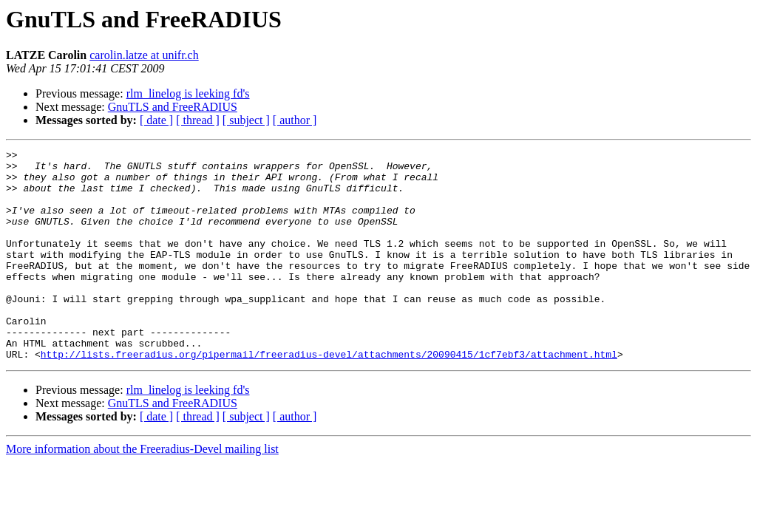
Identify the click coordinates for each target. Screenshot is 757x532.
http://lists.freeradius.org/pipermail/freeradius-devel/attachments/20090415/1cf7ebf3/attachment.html (329, 396)
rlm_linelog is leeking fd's (188, 93)
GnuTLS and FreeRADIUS (173, 107)
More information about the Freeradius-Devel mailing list (142, 491)
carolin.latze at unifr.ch (144, 55)
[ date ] (156, 120)
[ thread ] (198, 120)
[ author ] (295, 120)
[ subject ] (246, 120)
